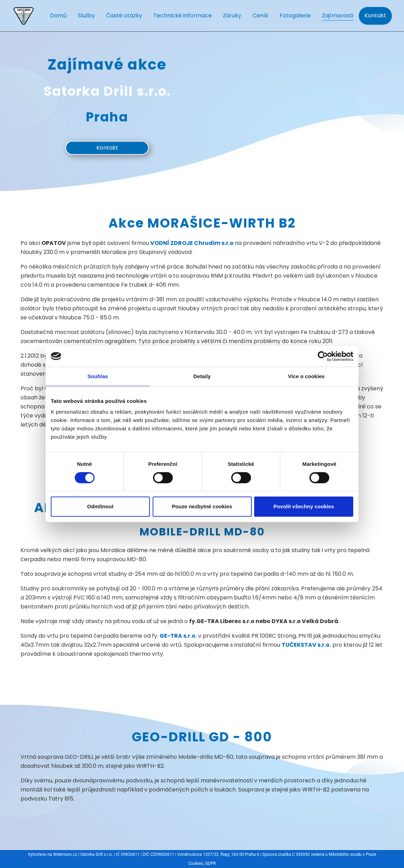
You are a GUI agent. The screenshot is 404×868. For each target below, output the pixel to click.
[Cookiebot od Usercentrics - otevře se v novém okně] (323, 356)
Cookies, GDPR (202, 863)
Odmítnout (100, 506)
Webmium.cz (65, 854)
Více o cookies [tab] (306, 376)
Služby (86, 15)
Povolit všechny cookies (304, 506)
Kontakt (375, 15)
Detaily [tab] (202, 376)
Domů (58, 15)
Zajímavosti (338, 15)
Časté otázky (124, 15)
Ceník (260, 15)
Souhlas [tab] (98, 376)
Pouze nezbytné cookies (202, 506)
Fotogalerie (295, 15)
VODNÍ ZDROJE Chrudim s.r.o (191, 243)
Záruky (232, 15)
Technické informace (183, 15)
